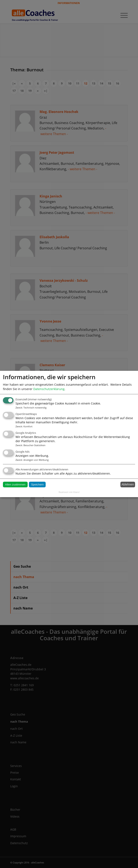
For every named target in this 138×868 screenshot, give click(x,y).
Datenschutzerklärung (49, 389)
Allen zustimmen (15, 485)
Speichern (37, 485)
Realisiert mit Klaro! (69, 492)
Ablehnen (128, 484)
